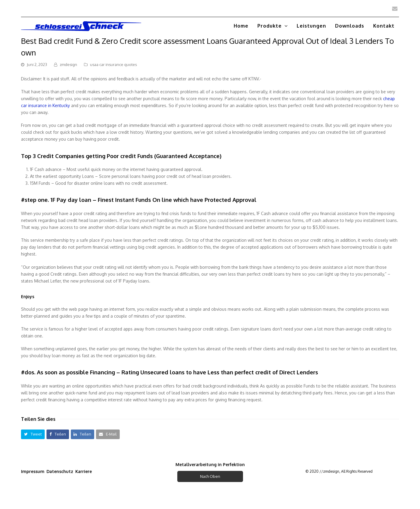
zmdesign (68, 64)
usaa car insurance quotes (113, 64)
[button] (33, 434)
